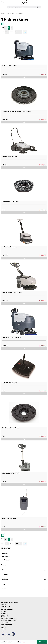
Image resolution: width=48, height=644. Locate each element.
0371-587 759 (5, 605)
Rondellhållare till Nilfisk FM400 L (11, 428)
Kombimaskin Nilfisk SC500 (9, 66)
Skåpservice (4, 615)
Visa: (3, 32)
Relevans (18, 32)
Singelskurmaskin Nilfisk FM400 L (11, 473)
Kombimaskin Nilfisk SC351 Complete (12, 292)
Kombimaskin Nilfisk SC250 (9, 247)
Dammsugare (6, 553)
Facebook (4, 627)
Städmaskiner (6, 560)
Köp (24, 77)
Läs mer (23, 642)
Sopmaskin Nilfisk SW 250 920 (10, 156)
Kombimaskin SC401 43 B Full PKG (11, 337)
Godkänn (42, 642)
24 (7, 32)
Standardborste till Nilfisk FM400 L (11, 202)
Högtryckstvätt (6, 557)
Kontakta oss (5, 613)
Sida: (3, 27)
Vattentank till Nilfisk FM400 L (10, 518)
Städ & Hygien (10, 13)
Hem (3, 13)
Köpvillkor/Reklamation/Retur (9, 620)
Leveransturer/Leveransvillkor (9, 619)
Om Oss (3, 612)
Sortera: (12, 32)
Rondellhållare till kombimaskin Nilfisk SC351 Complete (16, 111)
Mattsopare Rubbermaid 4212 (10, 383)
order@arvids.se (6, 606)
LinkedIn (3, 629)
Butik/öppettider (5, 617)
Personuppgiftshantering (8, 622)
